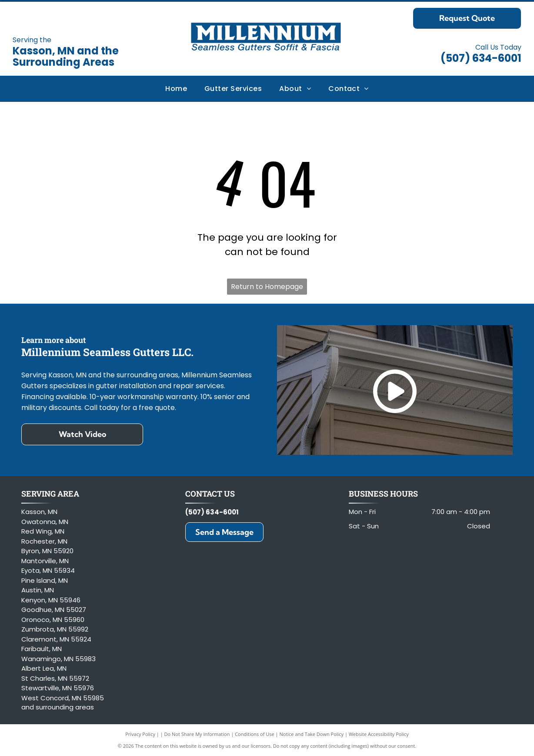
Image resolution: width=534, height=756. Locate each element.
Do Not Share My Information (197, 734)
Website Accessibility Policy (379, 734)
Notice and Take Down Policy (312, 734)
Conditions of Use (255, 734)
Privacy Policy (140, 734)
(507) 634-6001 (481, 58)
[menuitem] (176, 89)
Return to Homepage (267, 287)
